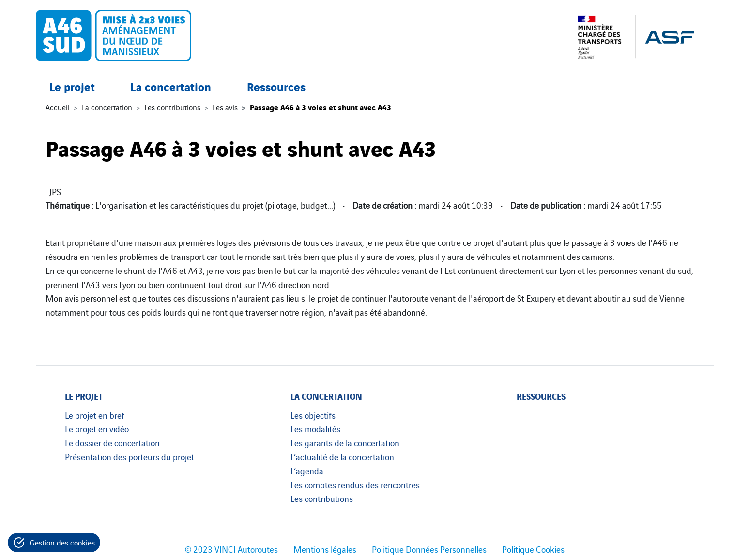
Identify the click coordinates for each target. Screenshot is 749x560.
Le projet (72, 86)
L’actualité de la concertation (342, 456)
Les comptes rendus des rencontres (355, 484)
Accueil (58, 107)
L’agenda (307, 470)
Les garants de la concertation (345, 442)
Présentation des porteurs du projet (130, 456)
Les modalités (315, 428)
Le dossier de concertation (112, 442)
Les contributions (172, 107)
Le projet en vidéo (97, 428)
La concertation (171, 86)
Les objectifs (313, 415)
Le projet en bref (95, 415)
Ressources (276, 86)
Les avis (225, 107)
